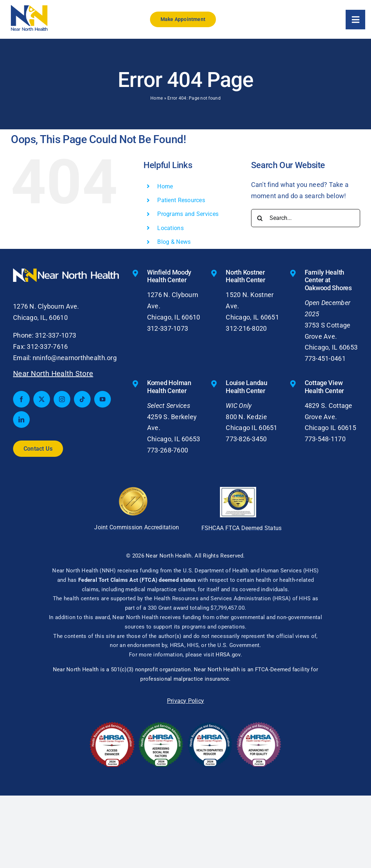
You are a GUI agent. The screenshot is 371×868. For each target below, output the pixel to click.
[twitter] (42, 399)
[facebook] (21, 399)
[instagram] (62, 399)
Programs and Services (188, 214)
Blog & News (174, 242)
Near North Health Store (53, 374)
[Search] (260, 218)
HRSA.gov (228, 655)
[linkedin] (21, 420)
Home (157, 98)
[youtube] (103, 399)
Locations (170, 228)
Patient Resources (181, 200)
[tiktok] (82, 399)
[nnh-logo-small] (29, 8)
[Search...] (306, 218)
